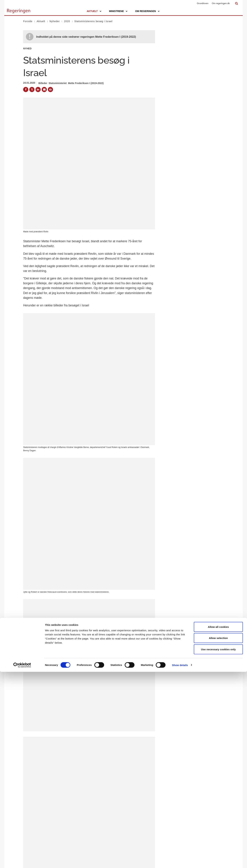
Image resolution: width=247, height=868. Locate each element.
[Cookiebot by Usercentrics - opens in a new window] (22, 861)
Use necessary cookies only (218, 845)
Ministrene (116, 11)
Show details (180, 861)
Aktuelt (92, 11)
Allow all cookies (218, 823)
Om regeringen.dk (221, 3)
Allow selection (218, 834)
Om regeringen (146, 11)
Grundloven (203, 3)
